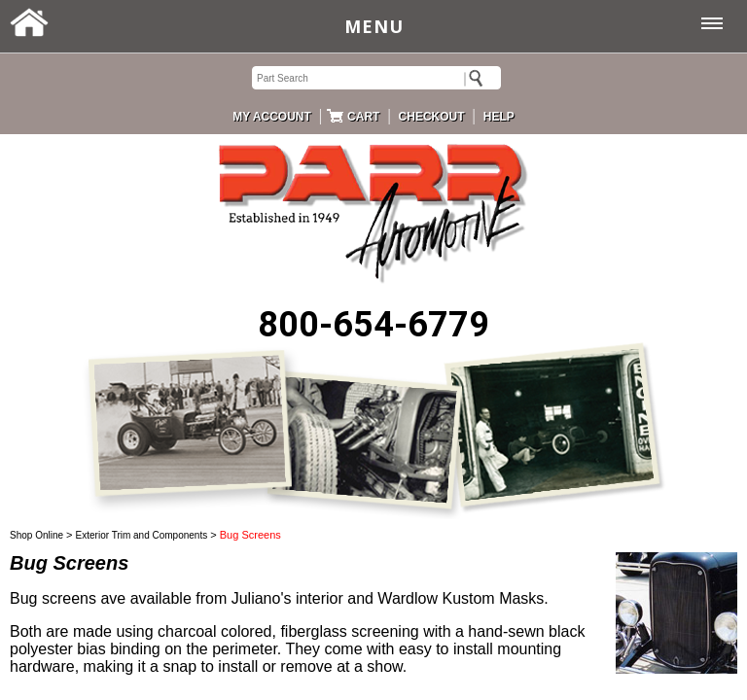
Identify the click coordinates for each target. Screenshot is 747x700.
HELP (499, 117)
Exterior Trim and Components (142, 535)
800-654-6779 (373, 325)
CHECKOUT (432, 117)
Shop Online (36, 535)
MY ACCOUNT (272, 117)
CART (363, 117)
